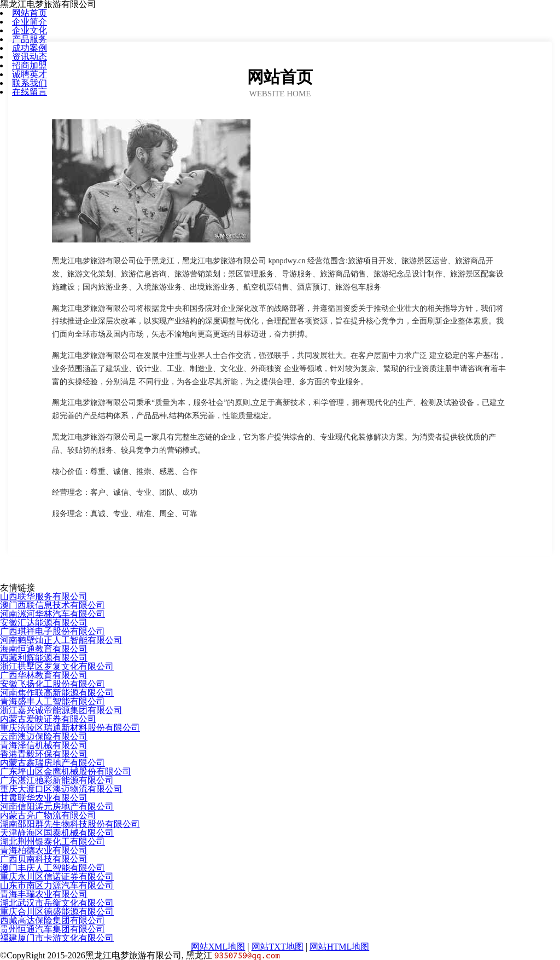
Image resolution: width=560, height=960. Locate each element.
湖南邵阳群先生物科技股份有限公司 (70, 824)
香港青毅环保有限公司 (44, 754)
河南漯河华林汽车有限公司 (52, 614)
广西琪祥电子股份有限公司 (52, 631)
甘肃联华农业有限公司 (44, 798)
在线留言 (30, 92)
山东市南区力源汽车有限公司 (57, 885)
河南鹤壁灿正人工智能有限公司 (61, 640)
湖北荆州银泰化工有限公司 (52, 842)
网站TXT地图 (278, 947)
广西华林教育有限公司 (44, 675)
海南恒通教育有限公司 (44, 649)
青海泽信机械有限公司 (44, 745)
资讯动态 (30, 57)
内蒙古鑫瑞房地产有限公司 (52, 763)
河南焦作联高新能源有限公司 (57, 693)
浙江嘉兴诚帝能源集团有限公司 (61, 710)
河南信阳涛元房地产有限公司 (57, 806)
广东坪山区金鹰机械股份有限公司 (66, 771)
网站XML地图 (218, 947)
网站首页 (30, 13)
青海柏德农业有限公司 (44, 850)
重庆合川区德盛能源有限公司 (57, 912)
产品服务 (30, 39)
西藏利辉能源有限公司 (44, 658)
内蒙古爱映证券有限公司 (48, 719)
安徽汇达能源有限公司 (44, 623)
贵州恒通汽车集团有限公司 (52, 929)
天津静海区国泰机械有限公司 (57, 833)
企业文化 (30, 30)
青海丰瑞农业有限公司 (44, 894)
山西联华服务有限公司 (44, 596)
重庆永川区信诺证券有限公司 (57, 877)
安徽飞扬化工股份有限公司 (52, 684)
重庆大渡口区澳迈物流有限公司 (61, 789)
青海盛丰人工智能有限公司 (52, 701)
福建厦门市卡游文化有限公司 (57, 938)
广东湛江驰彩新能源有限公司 (57, 780)
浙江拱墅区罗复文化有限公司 (57, 666)
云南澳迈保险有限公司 (44, 736)
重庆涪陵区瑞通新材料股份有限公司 (70, 728)
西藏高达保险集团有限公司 (52, 920)
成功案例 (30, 48)
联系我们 (30, 83)
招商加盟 (30, 65)
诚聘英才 (30, 74)
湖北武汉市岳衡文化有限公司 (57, 903)
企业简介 (30, 22)
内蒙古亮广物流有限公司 (48, 815)
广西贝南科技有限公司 (44, 859)
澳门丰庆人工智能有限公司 (52, 868)
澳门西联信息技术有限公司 (52, 605)
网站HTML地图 (339, 947)
